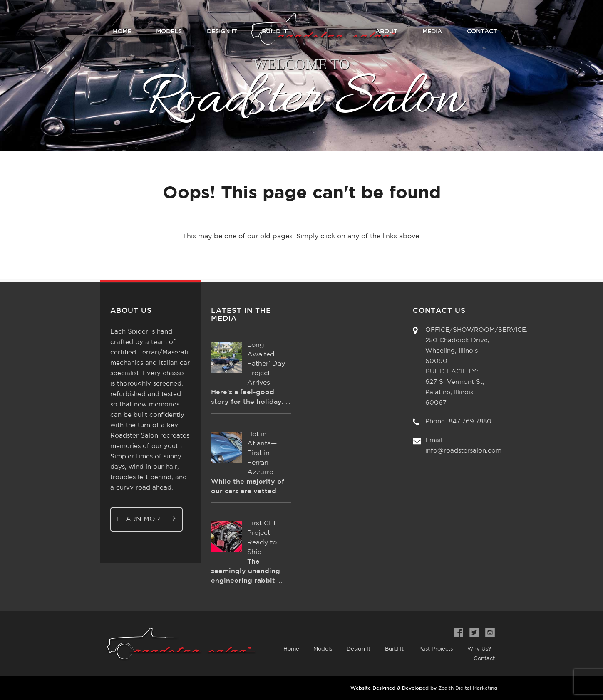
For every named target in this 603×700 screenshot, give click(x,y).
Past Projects (435, 649)
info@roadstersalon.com (463, 451)
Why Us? (479, 649)
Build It (275, 32)
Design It (222, 32)
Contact (482, 32)
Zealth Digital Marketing (468, 688)
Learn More (147, 518)
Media (432, 32)
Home (122, 32)
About (386, 32)
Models (169, 32)
